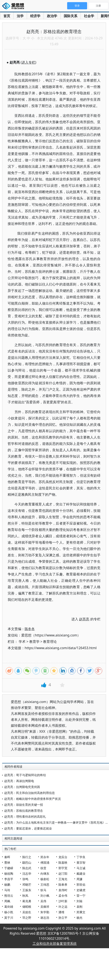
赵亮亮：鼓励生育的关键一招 (24, 805)
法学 (20, 16)
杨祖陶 (9, 874)
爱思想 (14, 6)
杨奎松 (45, 879)
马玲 (7, 890)
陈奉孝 (63, 885)
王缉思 (45, 885)
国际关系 (71, 16)
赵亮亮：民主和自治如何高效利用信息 (30, 793)
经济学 (35, 16)
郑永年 (45, 857)
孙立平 (63, 918)
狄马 (43, 890)
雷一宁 (81, 896)
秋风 (25, 896)
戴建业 (81, 874)
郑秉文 (81, 912)
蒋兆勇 (27, 901)
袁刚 (79, 907)
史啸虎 (81, 890)
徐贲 (43, 868)
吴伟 (43, 901)
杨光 (79, 918)
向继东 (45, 874)
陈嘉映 (63, 862)
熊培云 (9, 896)
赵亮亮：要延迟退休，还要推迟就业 (28, 828)
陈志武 (27, 868)
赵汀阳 (63, 874)
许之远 (63, 907)
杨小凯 (9, 912)
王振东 (27, 890)
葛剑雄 (9, 907)
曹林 (7, 862)
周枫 (7, 901)
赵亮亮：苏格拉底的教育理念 (24, 811)
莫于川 (9, 918)
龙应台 (63, 857)
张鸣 (25, 879)
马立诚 (81, 868)
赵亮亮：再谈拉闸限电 (19, 781)
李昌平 (9, 879)
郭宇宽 (63, 868)
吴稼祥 (45, 907)
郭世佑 (81, 885)
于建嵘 (9, 868)
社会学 (89, 16)
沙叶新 (63, 901)
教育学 (34, 642)
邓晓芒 (27, 885)
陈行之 (27, 857)
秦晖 (7, 857)
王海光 (63, 879)
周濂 (79, 879)
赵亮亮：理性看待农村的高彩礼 (25, 816)
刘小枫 (45, 896)
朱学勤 (45, 912)
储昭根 (27, 907)
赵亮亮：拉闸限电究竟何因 (22, 787)
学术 (22, 642)
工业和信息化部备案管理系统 (55, 944)
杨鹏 (7, 885)
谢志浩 (45, 918)
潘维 (61, 912)
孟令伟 (63, 896)
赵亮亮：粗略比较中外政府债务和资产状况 (33, 799)
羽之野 (27, 918)
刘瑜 (79, 901)
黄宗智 (81, 862)
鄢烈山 (27, 862)
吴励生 (27, 912)
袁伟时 (63, 890)
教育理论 (50, 642)
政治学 (52, 16)
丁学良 (81, 857)
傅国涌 (45, 862)
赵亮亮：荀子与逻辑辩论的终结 (25, 775)
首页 (7, 16)
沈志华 (27, 874)
